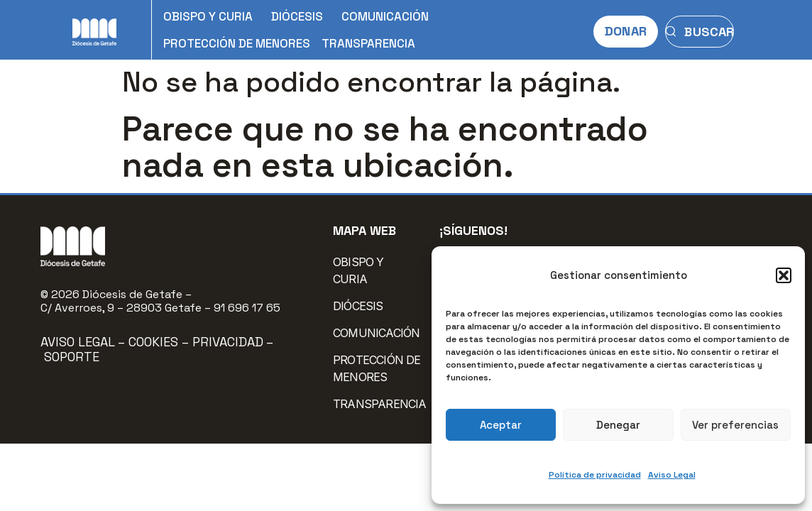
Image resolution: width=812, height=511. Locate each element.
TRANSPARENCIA (368, 43)
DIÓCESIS (301, 16)
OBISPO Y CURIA (212, 16)
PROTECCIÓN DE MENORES (237, 43)
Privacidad (228, 342)
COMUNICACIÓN (389, 16)
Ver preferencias (735, 425)
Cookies (155, 342)
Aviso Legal (672, 475)
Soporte (72, 357)
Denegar (618, 425)
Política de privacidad (595, 475)
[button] (784, 275)
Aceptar (501, 425)
